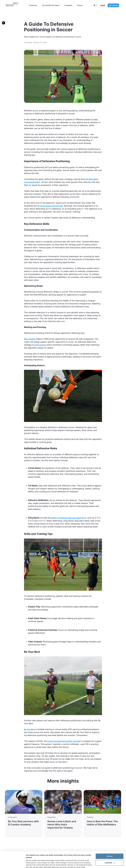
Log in (103, 5)
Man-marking (30, 339)
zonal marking (40, 345)
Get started (113, 5)
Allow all (110, 841)
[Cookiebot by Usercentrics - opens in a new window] (13, 864)
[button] (96, 5)
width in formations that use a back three (68, 518)
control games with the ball (51, 206)
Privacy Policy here (81, 859)
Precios (80, 5)
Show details (30, 864)
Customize (110, 847)
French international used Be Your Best (64, 741)
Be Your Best (29, 729)
